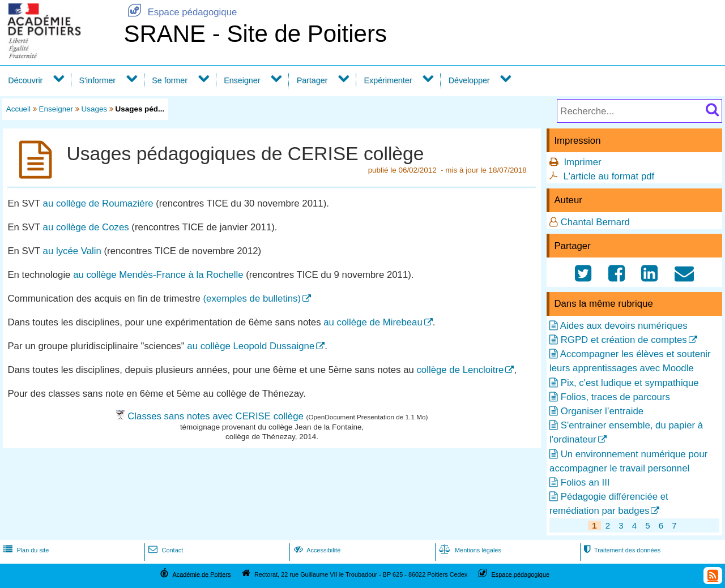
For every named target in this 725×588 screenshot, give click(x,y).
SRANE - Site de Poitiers (255, 34)
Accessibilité (316, 550)
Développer (469, 80)
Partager (312, 80)
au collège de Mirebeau (373, 322)
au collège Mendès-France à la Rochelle (158, 275)
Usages (95, 109)
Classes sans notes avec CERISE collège (216, 416)
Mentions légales (469, 550)
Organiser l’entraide (602, 411)
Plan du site (25, 550)
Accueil (18, 109)
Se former (170, 80)
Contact (165, 550)
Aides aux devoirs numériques (624, 326)
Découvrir (25, 80)
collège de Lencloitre (460, 370)
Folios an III (585, 482)
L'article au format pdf (609, 176)
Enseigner (242, 80)
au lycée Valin (72, 251)
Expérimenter (388, 80)
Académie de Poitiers (201, 574)
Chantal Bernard (595, 222)
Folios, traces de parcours (615, 397)
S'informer (98, 80)
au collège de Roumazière (98, 203)
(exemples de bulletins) (252, 299)
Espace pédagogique (180, 12)
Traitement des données (621, 550)
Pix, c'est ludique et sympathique (630, 383)
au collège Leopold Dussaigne (251, 346)
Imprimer (582, 162)
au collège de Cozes (86, 227)
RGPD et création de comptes (624, 340)
